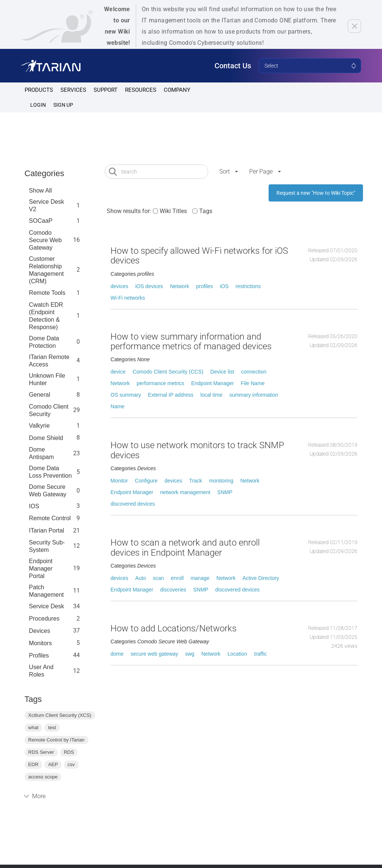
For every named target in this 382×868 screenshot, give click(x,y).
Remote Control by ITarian (57, 740)
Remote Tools (47, 293)
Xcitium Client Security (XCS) (60, 715)
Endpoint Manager (212, 383)
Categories (44, 173)
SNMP (225, 492)
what (33, 728)
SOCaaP (41, 221)
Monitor (119, 481)
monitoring (221, 481)
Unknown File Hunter (47, 379)
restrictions (248, 286)
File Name (253, 383)
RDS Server (41, 752)
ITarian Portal (47, 530)
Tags (206, 211)
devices (119, 286)
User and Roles (41, 671)
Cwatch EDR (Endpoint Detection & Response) (46, 316)
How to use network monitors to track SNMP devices (197, 450)
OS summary (126, 395)
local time (211, 395)
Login (38, 105)
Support (106, 90)
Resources (141, 90)
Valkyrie (40, 426)
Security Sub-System (47, 546)
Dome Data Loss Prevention (51, 472)
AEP (53, 764)
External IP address (171, 395)
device (118, 372)
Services (73, 90)
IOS (34, 506)
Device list (222, 372)
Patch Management (46, 591)
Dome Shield (46, 438)
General (40, 395)
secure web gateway (154, 654)
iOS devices (149, 286)
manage (200, 578)
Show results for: (129, 211)
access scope (43, 777)
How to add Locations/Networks (173, 628)
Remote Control (50, 518)
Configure (146, 481)
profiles (39, 655)
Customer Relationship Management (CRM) (46, 270)
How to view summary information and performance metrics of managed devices (191, 341)
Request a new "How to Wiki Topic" (316, 193)
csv (71, 764)
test (52, 728)
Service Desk (47, 606)
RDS (69, 752)
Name (117, 406)
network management (185, 492)
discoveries (173, 590)
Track (195, 481)
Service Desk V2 (47, 205)
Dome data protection (44, 342)
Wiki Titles (173, 211)
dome (117, 654)
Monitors (40, 643)
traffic (260, 654)
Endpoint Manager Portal (41, 569)
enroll (177, 578)
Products (39, 90)
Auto (140, 578)
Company (177, 90)
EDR (33, 764)
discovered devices (133, 504)
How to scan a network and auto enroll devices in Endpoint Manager (185, 547)
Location (237, 654)
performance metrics (160, 383)
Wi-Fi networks (128, 298)
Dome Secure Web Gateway (48, 491)
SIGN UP (63, 105)
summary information (254, 395)
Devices (40, 631)
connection (254, 372)
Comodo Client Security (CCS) (168, 372)
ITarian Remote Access (49, 361)
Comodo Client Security (49, 410)
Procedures (44, 619)
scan (159, 578)
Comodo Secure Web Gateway (46, 240)
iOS (224, 286)
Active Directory (261, 578)
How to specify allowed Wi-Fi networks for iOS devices (199, 256)
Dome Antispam (42, 453)
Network (180, 286)
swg (190, 654)
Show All (40, 191)
